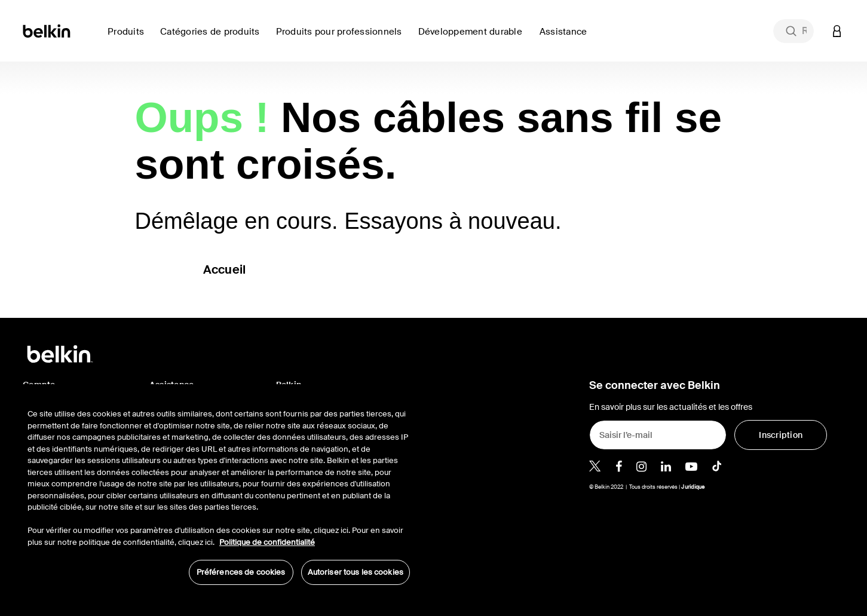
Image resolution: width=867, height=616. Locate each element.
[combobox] (794, 31)
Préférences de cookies (241, 572)
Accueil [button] (225, 269)
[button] (837, 31)
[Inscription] (781, 435)
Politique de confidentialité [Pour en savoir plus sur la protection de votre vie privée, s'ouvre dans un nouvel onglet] (267, 542)
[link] (474, 39)
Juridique (693, 487)
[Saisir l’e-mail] (658, 435)
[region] (219, 491)
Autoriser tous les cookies (356, 572)
